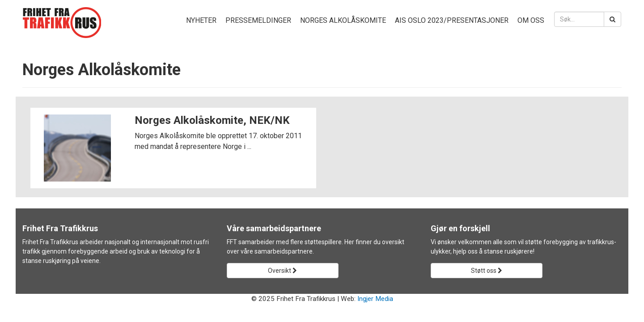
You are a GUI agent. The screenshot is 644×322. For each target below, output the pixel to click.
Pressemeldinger (258, 20)
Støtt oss (487, 271)
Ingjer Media (375, 299)
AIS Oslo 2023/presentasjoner (452, 20)
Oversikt (282, 271)
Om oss (531, 20)
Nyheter (201, 20)
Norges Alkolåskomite (343, 20)
